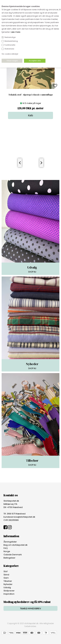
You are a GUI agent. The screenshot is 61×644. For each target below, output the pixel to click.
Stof (6, 571)
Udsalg (7, 587)
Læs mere (15, 32)
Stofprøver (9, 591)
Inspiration (9, 594)
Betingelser (9, 558)
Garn (6, 578)
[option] (31, 86)
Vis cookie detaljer (10, 54)
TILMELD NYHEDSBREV (31, 608)
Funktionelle (10, 45)
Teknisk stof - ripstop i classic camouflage (31, 95)
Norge (7, 551)
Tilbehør (8, 581)
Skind (6, 575)
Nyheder (8, 584)
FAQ (6, 548)
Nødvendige (10, 37)
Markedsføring (11, 41)
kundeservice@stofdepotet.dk (19, 517)
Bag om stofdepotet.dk (16, 545)
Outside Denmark (13, 555)
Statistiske (9, 49)
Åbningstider (10, 542)
